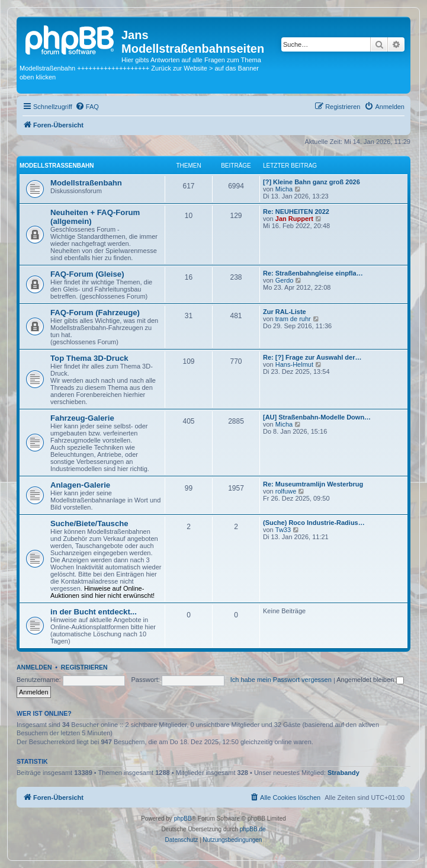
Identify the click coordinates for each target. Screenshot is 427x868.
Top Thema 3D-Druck (89, 358)
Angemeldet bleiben (370, 680)
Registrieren (84, 667)
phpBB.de (253, 829)
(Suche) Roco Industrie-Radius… (314, 523)
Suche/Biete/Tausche (89, 523)
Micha (284, 189)
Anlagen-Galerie (80, 485)
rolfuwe (286, 491)
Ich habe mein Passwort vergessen (281, 680)
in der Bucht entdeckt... (94, 612)
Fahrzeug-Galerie (82, 418)
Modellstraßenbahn (57, 166)
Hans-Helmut (294, 364)
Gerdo (285, 280)
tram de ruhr (293, 319)
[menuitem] (87, 107)
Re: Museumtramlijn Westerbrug (313, 484)
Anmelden (34, 667)
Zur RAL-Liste (285, 312)
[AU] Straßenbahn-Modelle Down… (317, 417)
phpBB (183, 819)
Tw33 (283, 530)
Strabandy (343, 773)
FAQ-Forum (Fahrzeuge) (95, 313)
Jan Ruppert (294, 219)
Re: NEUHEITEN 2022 (296, 212)
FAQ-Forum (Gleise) (87, 274)
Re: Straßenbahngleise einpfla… (313, 273)
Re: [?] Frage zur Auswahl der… (312, 357)
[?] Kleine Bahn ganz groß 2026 (312, 182)
